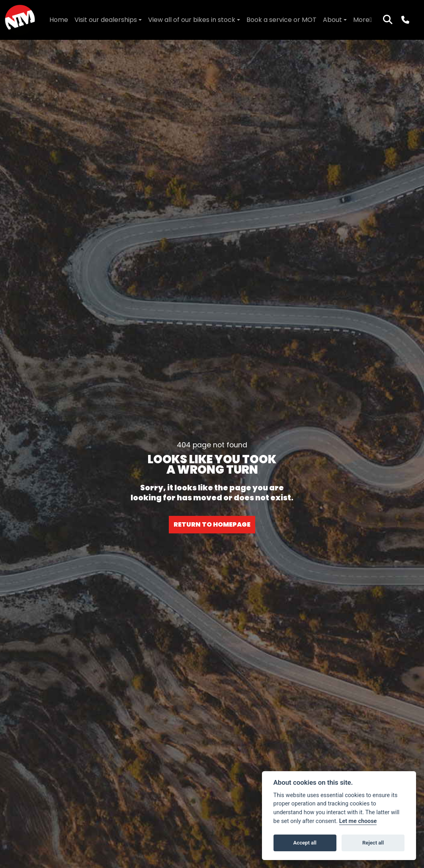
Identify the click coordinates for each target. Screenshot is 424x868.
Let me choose (358, 821)
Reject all (373, 843)
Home (59, 20)
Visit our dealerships (106, 20)
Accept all (305, 843)
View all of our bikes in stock (192, 20)
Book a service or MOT (281, 20)
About (332, 20)
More (362, 20)
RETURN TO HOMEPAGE (212, 524)
